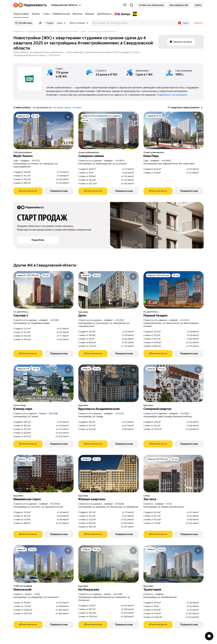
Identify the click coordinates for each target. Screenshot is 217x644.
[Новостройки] (22, 14)
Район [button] (186, 23)
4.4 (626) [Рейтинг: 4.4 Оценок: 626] (120, 504)
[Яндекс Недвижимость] (33, 5)
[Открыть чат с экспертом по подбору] (209, 636)
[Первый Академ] (174, 290)
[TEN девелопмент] (134, 14)
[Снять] (46, 14)
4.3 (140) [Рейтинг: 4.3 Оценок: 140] (55, 320)
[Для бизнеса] (104, 14)
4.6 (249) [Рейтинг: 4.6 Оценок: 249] (118, 594)
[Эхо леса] (174, 474)
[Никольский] (44, 564)
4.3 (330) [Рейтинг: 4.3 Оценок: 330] (185, 320)
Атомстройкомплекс (89, 152)
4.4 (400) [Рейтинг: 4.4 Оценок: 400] (120, 161)
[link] (198, 5)
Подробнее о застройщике (172, 95)
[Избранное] (125, 5)
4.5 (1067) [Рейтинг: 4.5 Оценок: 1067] (55, 504)
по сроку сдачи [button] (62, 107)
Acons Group (20, 405)
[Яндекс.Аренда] (122, 14)
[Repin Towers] (44, 130)
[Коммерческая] (61, 14)
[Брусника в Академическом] (108, 383)
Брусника (83, 312)
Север (147, 496)
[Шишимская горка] (44, 474)
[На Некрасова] (108, 564)
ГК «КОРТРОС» (21, 312)
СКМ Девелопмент (23, 152)
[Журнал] (90, 14)
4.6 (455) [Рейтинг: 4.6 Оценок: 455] (185, 413)
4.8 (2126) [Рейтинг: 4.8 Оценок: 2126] (53, 413)
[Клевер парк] (44, 383)
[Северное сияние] (108, 130)
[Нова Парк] (174, 130)
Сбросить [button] (198, 23)
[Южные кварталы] (108, 474)
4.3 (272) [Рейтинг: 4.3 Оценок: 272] (120, 413)
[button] (132, 5)
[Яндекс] (16, 5)
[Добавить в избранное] (68, 117)
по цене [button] (77, 107)
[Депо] (108, 290)
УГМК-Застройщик (23, 586)
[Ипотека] (77, 14)
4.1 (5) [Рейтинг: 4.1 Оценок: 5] (169, 504)
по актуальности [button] (42, 107)
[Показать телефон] (28, 191)
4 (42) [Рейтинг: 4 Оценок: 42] (37, 594)
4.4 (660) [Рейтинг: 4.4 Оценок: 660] (166, 161)
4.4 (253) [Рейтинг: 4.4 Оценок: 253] (120, 320)
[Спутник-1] (44, 290)
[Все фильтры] (40, 23)
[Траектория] (174, 564)
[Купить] (36, 14)
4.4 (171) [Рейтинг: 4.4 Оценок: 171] (36, 161)
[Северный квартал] (174, 383)
